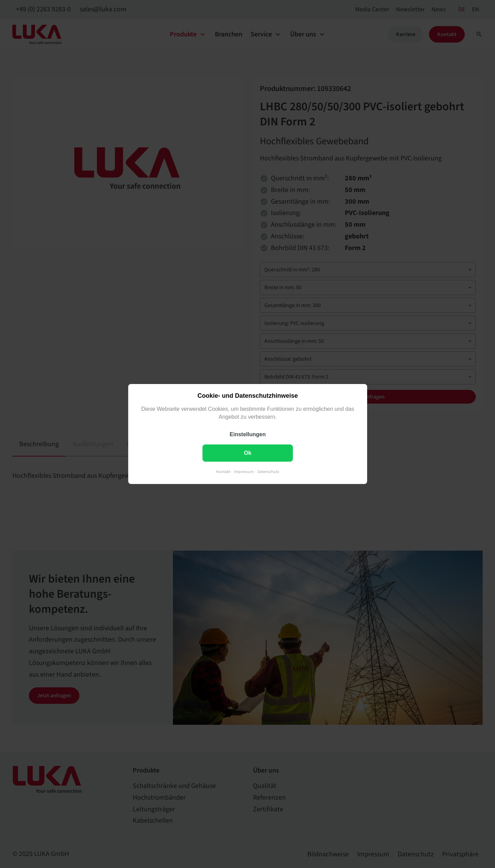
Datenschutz (268, 472)
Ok (247, 453)
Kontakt (223, 472)
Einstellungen (248, 434)
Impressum (244, 472)
